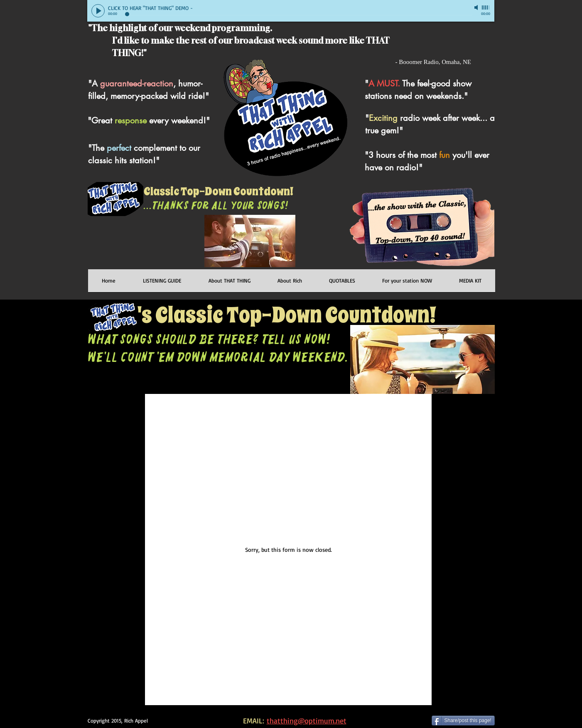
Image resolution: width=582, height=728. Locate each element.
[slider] (486, 7)
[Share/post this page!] (463, 721)
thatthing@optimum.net (307, 721)
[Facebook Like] (165, 721)
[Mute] (477, 7)
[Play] (98, 11)
